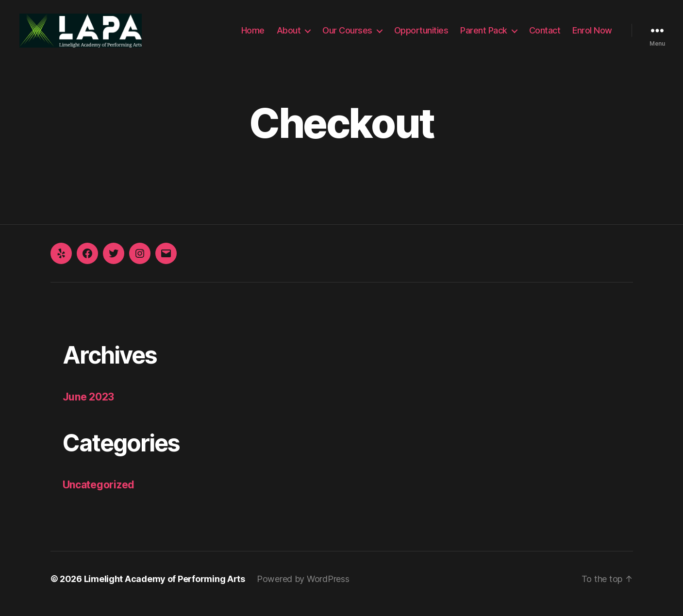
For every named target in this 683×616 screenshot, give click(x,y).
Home (253, 35)
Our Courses (347, 35)
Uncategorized (99, 494)
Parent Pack (484, 35)
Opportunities (421, 35)
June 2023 (89, 407)
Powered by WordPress (303, 589)
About (289, 35)
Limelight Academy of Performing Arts (165, 589)
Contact (545, 35)
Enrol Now (592, 35)
